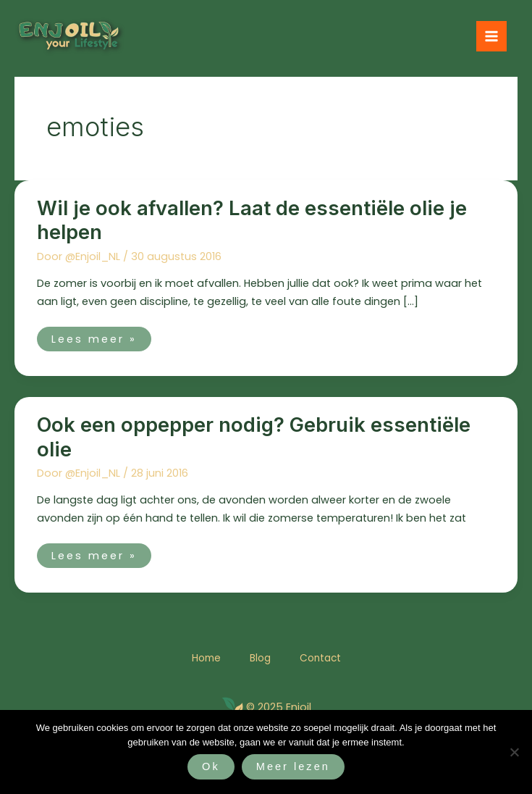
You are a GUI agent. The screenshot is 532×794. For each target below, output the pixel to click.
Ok (211, 766)
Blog (260, 658)
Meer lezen (293, 766)
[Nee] (514, 752)
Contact (320, 658)
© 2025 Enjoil (279, 707)
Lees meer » (94, 337)
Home (206, 658)
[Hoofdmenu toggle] (491, 36)
